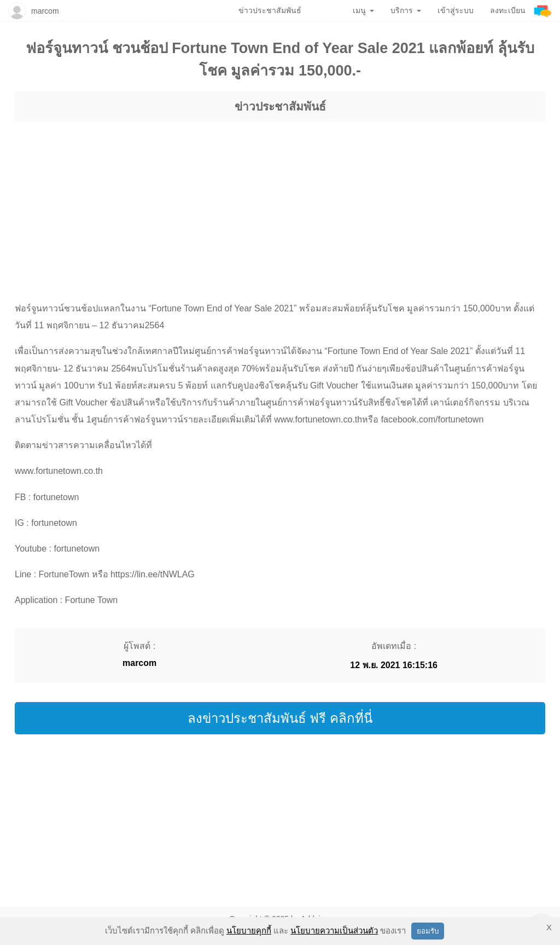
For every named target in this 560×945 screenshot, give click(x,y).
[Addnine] (543, 11)
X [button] (549, 927)
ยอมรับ (428, 931)
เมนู (363, 10)
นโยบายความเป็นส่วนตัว (334, 930)
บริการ (406, 10)
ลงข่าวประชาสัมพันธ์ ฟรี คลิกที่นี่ (280, 718)
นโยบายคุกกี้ (249, 930)
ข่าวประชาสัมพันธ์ (280, 106)
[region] (280, 201)
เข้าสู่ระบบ (456, 10)
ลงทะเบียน (508, 10)
